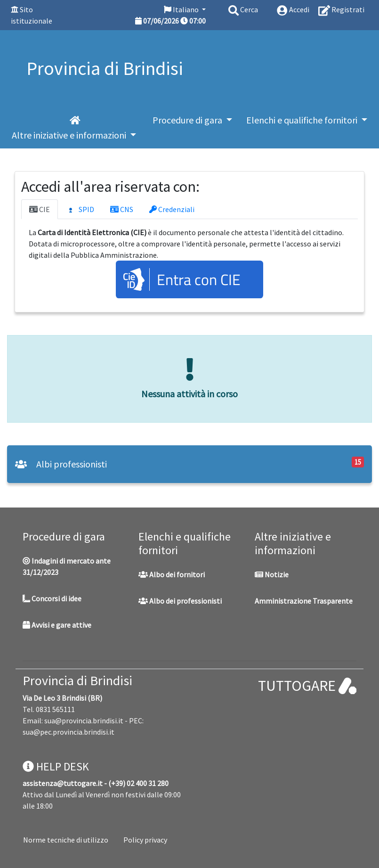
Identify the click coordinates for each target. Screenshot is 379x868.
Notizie (272, 574)
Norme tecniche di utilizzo (66, 840)
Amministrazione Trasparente (304, 601)
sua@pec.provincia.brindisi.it (69, 732)
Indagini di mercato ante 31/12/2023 (67, 566)
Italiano (182, 9)
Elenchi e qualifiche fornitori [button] (303, 120)
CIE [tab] (40, 209)
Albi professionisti (61, 464)
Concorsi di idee (52, 598)
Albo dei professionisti (180, 601)
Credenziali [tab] (172, 209)
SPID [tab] (80, 210)
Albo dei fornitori (172, 574)
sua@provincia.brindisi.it (84, 721)
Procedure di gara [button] (188, 120)
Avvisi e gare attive (57, 625)
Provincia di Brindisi (77, 680)
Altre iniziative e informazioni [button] (70, 135)
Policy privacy (145, 840)
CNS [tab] (122, 209)
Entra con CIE (199, 279)
